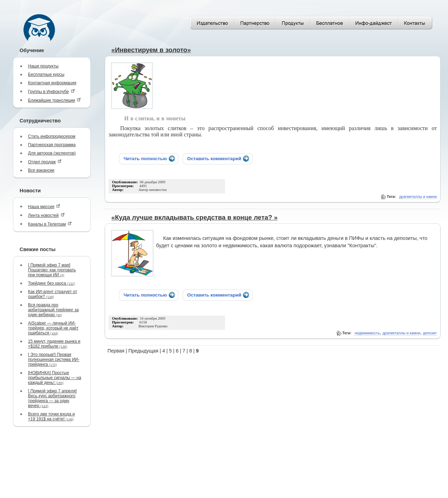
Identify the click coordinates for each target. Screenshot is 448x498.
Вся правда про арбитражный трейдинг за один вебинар (53, 310)
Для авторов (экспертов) (52, 153)
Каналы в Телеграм (50, 224)
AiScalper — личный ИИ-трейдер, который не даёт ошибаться (53, 328)
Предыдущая (143, 351)
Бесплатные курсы (46, 74)
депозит (430, 333)
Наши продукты (43, 66)
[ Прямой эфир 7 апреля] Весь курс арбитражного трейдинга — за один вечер (52, 398)
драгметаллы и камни (418, 197)
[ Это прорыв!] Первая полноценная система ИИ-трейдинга (54, 360)
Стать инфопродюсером (52, 136)
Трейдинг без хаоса (51, 283)
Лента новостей (46, 215)
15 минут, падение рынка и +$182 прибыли (54, 344)
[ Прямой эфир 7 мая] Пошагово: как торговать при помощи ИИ (52, 270)
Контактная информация (52, 83)
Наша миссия (44, 207)
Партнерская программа (52, 145)
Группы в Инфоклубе (51, 91)
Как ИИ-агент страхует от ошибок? (52, 294)
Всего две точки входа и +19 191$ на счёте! (51, 417)
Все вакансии (41, 170)
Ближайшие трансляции (54, 100)
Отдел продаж (45, 162)
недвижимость (367, 333)
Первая (116, 351)
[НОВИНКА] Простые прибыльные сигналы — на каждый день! (55, 378)
